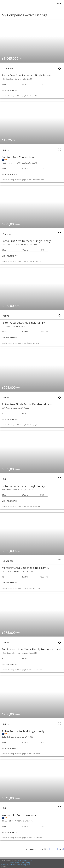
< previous (30, 849)
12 (55, 849)
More (59, 3)
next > (61, 849)
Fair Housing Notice (24, 865)
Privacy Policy (26, 863)
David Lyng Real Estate (24, 860)
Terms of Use (14, 863)
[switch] (60, 67)
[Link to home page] (4, 3)
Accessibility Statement (8, 865)
